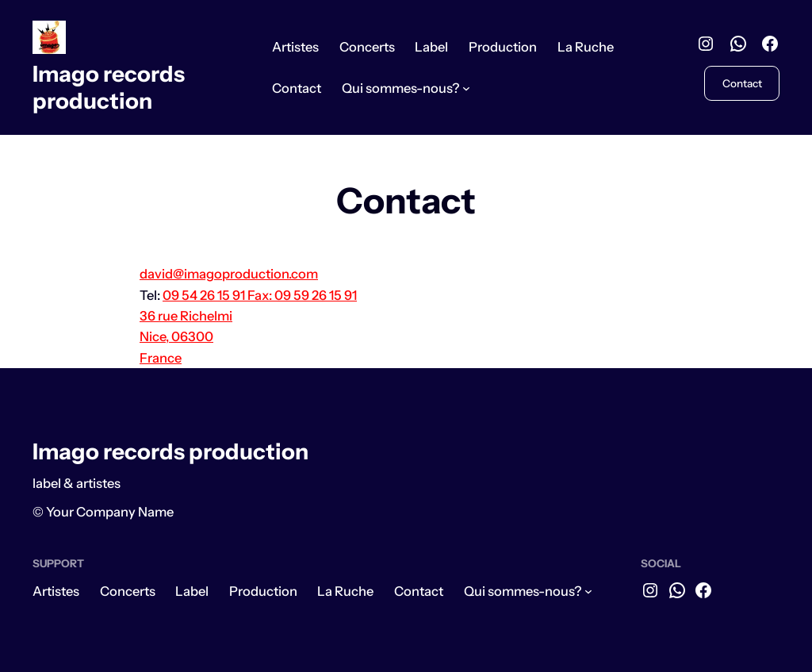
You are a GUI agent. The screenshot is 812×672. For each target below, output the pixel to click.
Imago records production (109, 87)
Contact (742, 83)
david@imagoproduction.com (229, 274)
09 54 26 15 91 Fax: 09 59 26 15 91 (260, 295)
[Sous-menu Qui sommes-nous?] (466, 88)
